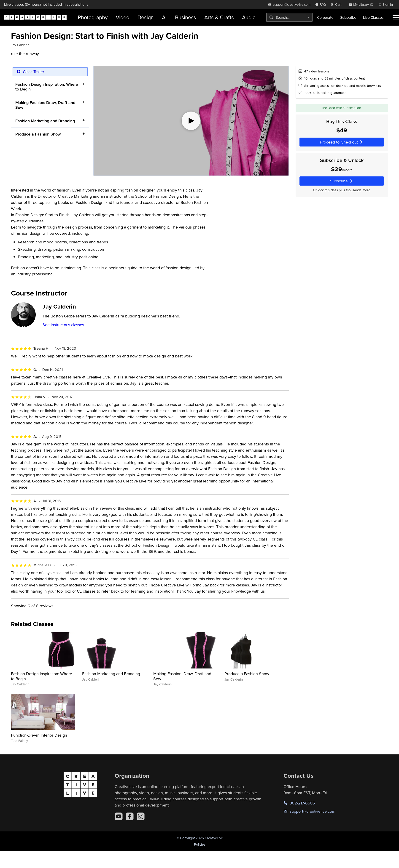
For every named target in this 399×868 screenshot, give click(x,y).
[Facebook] (130, 816)
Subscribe (348, 17)
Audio (249, 17)
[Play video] (191, 121)
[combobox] (289, 17)
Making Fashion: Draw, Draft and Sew (45, 105)
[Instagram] (141, 816)
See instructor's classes (63, 325)
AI (164, 17)
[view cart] (337, 4)
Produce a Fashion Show (38, 134)
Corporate (325, 17)
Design (146, 17)
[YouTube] (119, 816)
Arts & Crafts (219, 17)
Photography (93, 17)
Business (186, 17)
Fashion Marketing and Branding (45, 121)
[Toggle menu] (396, 17)
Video (123, 17)
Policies (200, 844)
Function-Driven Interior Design (39, 735)
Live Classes (373, 17)
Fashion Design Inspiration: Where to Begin (47, 87)
